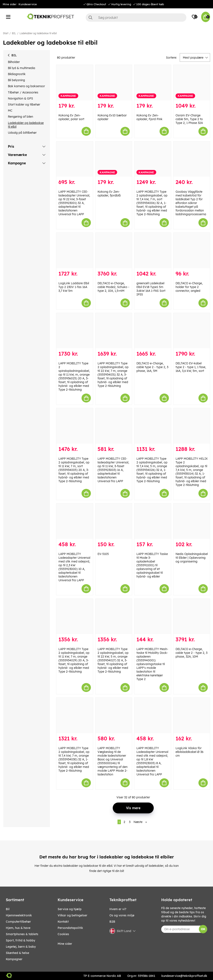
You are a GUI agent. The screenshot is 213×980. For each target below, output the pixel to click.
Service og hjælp (70, 909)
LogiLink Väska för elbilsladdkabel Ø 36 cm (189, 752)
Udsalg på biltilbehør (22, 133)
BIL (14, 33)
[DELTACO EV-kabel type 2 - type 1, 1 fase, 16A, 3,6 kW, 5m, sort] (192, 331)
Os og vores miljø (122, 915)
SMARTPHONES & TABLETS (22, 934)
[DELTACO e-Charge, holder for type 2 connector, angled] (192, 250)
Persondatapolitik (70, 928)
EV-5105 (103, 554)
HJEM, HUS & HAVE (18, 928)
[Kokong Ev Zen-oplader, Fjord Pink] (153, 83)
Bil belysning (16, 80)
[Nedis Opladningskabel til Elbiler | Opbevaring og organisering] (192, 521)
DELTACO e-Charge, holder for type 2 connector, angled (189, 287)
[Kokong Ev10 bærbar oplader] (114, 83)
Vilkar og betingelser (72, 915)
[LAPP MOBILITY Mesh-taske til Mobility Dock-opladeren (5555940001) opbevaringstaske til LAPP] (153, 616)
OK (203, 929)
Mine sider (10, 4)
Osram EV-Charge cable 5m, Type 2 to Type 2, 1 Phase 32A (189, 119)
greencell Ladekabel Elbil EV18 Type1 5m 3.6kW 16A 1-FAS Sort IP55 (151, 289)
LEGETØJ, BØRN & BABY (21, 947)
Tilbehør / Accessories (23, 92)
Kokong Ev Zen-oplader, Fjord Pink (149, 117)
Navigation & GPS (20, 98)
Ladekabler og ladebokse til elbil (38, 33)
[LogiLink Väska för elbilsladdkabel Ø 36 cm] (192, 715)
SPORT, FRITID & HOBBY (20, 940)
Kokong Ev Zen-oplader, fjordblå (109, 194)
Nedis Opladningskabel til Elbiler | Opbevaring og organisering (192, 558)
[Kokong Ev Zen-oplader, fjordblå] (114, 159)
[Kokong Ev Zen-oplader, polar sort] (75, 83)
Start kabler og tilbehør (24, 104)
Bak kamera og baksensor (26, 86)
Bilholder (14, 62)
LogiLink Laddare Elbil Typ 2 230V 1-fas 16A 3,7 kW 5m (74, 287)
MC (10, 111)
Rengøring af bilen (20, 117)
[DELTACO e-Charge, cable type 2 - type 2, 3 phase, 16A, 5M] (153, 331)
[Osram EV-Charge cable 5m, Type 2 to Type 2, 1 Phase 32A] (192, 83)
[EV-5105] (114, 521)
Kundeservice (28, 4)
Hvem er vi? (118, 909)
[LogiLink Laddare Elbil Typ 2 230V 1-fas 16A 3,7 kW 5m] (75, 250)
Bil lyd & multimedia (22, 68)
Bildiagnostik (17, 74)
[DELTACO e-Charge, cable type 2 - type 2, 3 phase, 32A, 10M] (192, 616)
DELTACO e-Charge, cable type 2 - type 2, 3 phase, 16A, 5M (152, 367)
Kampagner (14, 959)
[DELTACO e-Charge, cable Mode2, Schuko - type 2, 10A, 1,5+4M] (114, 250)
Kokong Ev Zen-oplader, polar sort (71, 117)
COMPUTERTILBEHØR (18, 922)
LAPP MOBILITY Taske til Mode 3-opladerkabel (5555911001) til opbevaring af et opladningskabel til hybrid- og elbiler (152, 565)
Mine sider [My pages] (65, 944)
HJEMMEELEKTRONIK (19, 915)
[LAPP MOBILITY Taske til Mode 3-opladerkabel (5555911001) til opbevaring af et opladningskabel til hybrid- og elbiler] (153, 521)
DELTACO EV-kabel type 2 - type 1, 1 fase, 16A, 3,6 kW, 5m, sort (191, 367)
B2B (112, 922)
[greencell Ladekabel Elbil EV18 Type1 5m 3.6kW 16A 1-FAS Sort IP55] (153, 250)
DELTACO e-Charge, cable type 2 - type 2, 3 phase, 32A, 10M (191, 653)
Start (6, 33)
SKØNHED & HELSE (17, 953)
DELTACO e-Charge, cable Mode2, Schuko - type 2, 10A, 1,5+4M (113, 287)
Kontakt (63, 922)
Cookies (63, 934)
